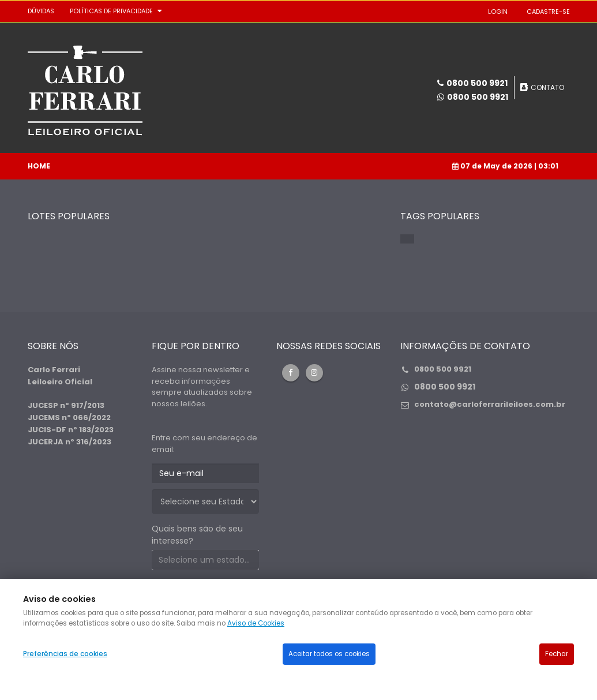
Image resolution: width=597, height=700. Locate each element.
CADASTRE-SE (548, 12)
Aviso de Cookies (256, 623)
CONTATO (547, 87)
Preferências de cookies (65, 654)
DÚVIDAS (41, 11)
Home (39, 166)
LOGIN (498, 12)
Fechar (557, 654)
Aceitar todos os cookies (329, 654)
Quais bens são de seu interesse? (197, 535)
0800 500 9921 (478, 97)
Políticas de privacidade (111, 11)
